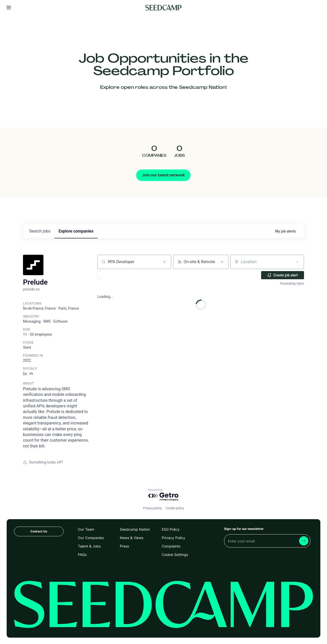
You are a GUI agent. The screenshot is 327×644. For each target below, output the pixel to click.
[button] (114, 275)
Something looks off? (43, 462)
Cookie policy (175, 508)
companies (76, 231)
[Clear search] (165, 262)
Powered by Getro (292, 284)
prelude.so (31, 289)
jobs (40, 231)
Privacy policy (152, 508)
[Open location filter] (297, 262)
